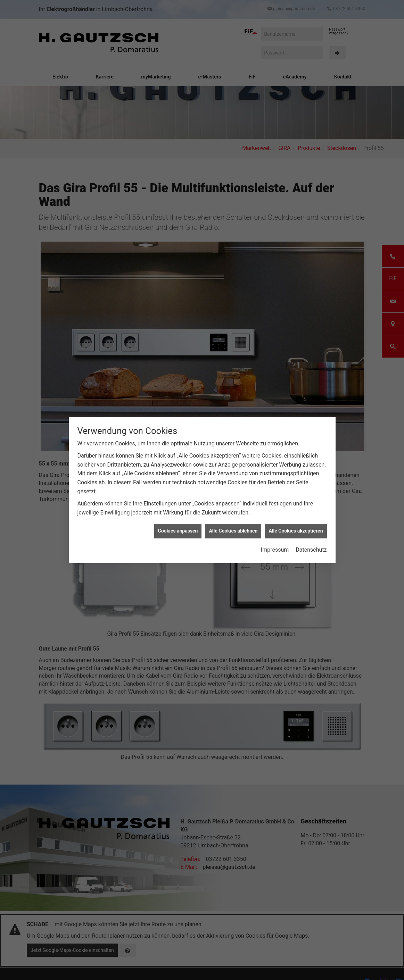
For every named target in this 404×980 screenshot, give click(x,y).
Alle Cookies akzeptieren (296, 504)
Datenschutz (311, 522)
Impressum (275, 522)
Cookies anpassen (178, 504)
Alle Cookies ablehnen (233, 504)
